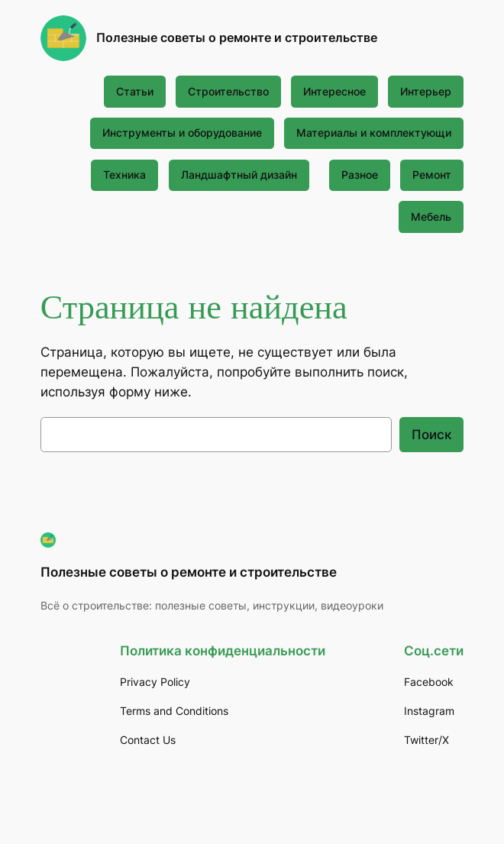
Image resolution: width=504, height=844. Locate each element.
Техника (124, 175)
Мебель (431, 217)
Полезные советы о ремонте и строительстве (237, 38)
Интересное (334, 91)
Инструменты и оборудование (182, 133)
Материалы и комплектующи (374, 133)
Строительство (228, 91)
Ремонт (432, 175)
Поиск (431, 435)
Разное (360, 175)
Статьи (135, 91)
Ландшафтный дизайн (239, 175)
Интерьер (426, 91)
